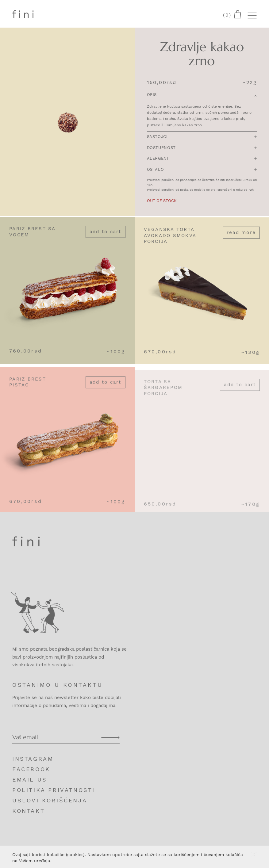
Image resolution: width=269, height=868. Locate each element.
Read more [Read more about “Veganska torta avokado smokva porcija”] (241, 237)
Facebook (31, 769)
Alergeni (202, 159)
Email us (30, 780)
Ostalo (202, 170)
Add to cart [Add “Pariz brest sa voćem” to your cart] (106, 235)
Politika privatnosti (54, 790)
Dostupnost (202, 148)
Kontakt (29, 811)
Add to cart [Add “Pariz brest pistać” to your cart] (106, 388)
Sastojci (202, 137)
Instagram (33, 759)
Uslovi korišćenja (50, 800)
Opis (202, 96)
